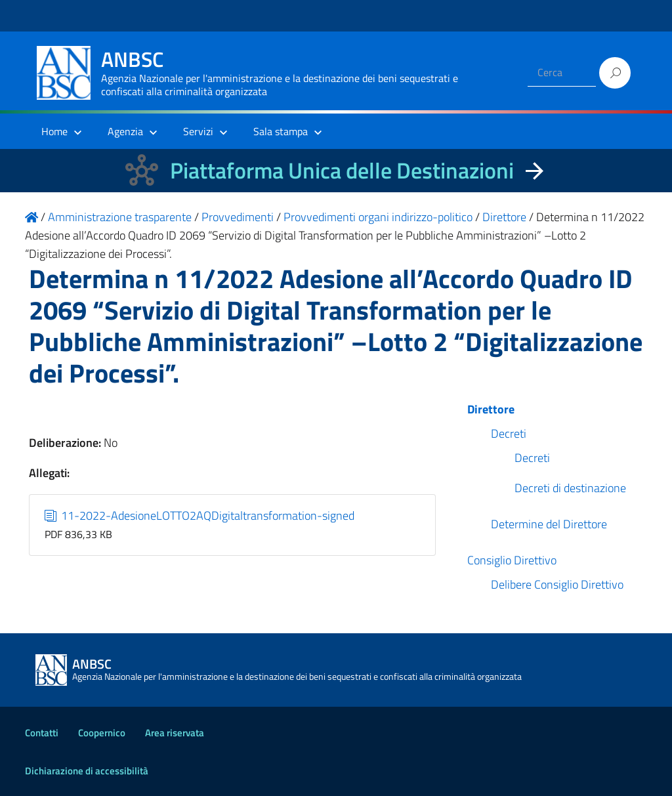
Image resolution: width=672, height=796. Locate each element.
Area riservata (175, 733)
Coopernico (102, 733)
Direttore (491, 409)
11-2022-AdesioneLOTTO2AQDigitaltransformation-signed (200, 515)
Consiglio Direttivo (512, 560)
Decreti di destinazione (570, 488)
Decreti (509, 433)
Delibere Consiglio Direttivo (557, 584)
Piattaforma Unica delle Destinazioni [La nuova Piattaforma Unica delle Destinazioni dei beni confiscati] (342, 170)
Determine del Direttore (549, 524)
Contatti (42, 733)
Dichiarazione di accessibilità (87, 771)
